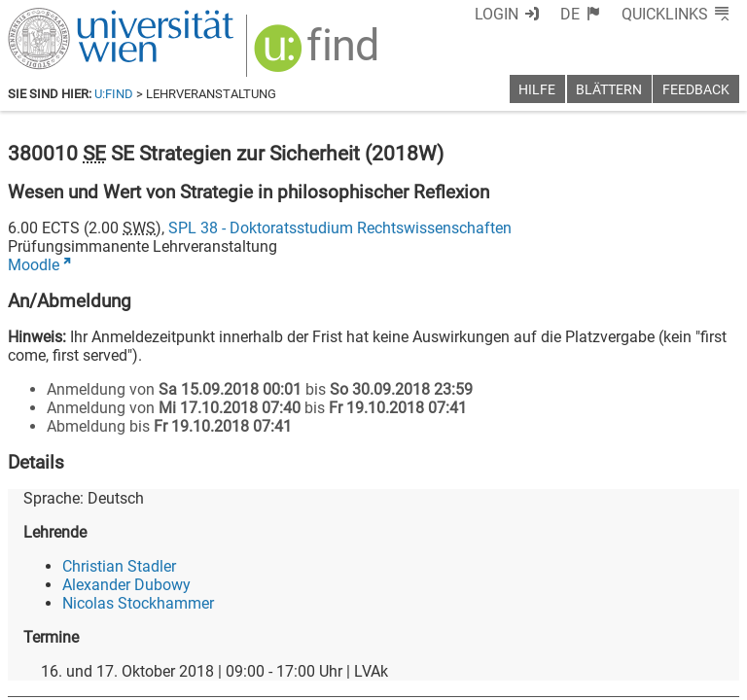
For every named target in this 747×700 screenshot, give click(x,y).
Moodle (34, 265)
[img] (319, 55)
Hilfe (537, 90)
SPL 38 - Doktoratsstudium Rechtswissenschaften (340, 228)
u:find (114, 94)
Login (497, 14)
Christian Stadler (119, 566)
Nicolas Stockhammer (138, 603)
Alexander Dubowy (126, 585)
